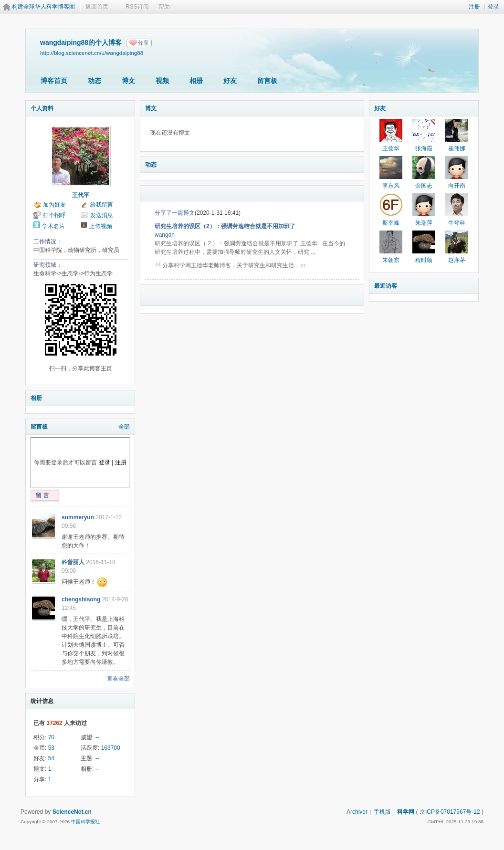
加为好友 (54, 205)
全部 (124, 427)
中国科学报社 (85, 822)
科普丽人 (73, 562)
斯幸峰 (391, 223)
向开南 (457, 186)
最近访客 (386, 286)
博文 (128, 81)
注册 (474, 7)
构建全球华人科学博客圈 (43, 7)
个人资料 (42, 108)
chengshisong (81, 599)
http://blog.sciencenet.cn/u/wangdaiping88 (92, 53)
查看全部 (118, 679)
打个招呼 (54, 215)
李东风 (391, 186)
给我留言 (102, 205)
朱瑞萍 (424, 223)
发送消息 (102, 215)
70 (51, 737)
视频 (162, 81)
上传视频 (101, 226)
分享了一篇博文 (175, 213)
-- (97, 737)
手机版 (382, 812)
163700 (111, 748)
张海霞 (424, 148)
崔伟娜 (457, 148)
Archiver (357, 812)
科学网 (406, 812)
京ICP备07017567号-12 (450, 812)
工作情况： (48, 241)
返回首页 (97, 7)
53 (51, 748)
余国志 (424, 186)
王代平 (81, 195)
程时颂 (424, 260)
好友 (230, 81)
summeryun (78, 517)
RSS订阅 (137, 7)
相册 (196, 81)
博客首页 (54, 81)
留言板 (267, 81)
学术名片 (53, 226)
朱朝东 (391, 260)
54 (51, 758)
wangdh (165, 235)
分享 (143, 43)
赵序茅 (457, 260)
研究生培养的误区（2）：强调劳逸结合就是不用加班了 (225, 226)
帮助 (164, 7)
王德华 (391, 148)
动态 (94, 81)
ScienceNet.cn (72, 812)
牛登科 (457, 223)
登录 (493, 7)
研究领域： (48, 265)
